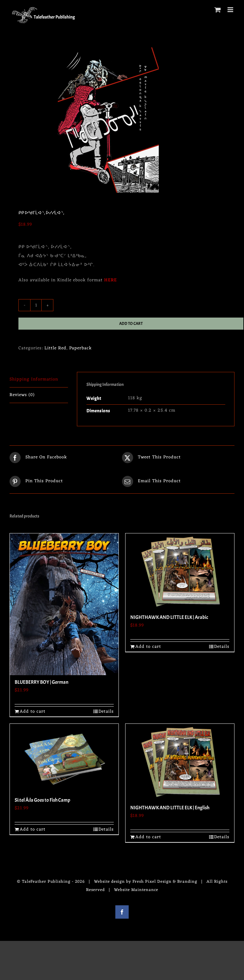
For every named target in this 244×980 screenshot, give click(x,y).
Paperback (81, 348)
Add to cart (131, 324)
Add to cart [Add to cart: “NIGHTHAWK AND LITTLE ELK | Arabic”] (148, 647)
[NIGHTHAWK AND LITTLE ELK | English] (180, 762)
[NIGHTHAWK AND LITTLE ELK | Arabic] (180, 572)
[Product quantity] (36, 305)
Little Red (55, 348)
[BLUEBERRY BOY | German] (64, 604)
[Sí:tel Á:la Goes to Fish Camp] (64, 759)
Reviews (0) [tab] (22, 395)
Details (106, 712)
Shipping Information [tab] (34, 379)
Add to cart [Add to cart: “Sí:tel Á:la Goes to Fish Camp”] (33, 829)
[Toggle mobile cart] (218, 10)
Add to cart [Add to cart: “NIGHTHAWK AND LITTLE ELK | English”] (148, 837)
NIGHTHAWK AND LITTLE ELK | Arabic (169, 617)
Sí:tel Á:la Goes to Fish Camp (42, 800)
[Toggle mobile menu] (231, 10)
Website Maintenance (136, 890)
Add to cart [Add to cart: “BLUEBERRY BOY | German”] (33, 712)
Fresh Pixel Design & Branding (165, 882)
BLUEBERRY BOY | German (41, 682)
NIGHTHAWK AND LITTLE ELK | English (170, 808)
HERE (111, 280)
